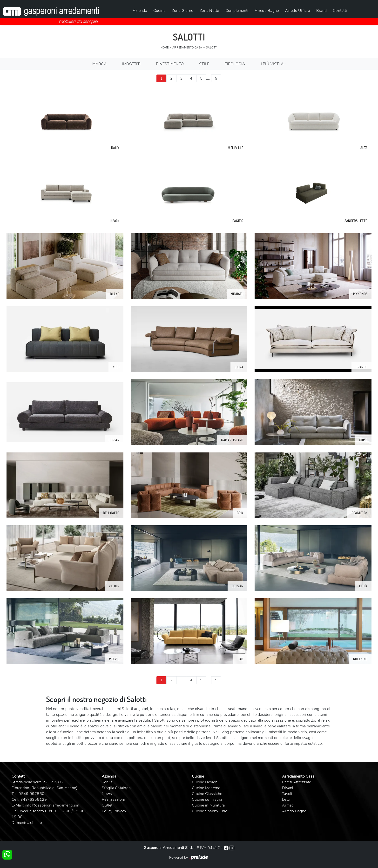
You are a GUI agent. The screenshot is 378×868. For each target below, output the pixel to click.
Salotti (212, 48)
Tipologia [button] (235, 64)
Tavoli (287, 794)
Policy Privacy (114, 811)
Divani (288, 788)
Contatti (340, 11)
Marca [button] (100, 64)
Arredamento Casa (187, 48)
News (107, 794)
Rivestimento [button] (170, 64)
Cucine (159, 11)
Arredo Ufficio (298, 11)
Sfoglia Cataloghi (117, 788)
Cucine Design (205, 782)
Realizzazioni (113, 800)
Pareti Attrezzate (297, 782)
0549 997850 (31, 794)
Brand (321, 11)
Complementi (237, 11)
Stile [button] (204, 64)
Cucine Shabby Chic (210, 811)
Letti (286, 800)
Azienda (140, 11)
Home (165, 48)
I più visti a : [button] (273, 64)
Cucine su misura (207, 800)
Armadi (288, 805)
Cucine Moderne (206, 788)
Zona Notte (209, 11)
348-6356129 (34, 800)
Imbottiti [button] (131, 64)
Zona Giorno (182, 11)
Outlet (107, 805)
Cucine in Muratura (208, 805)
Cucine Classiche (207, 794)
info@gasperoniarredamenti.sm (52, 805)
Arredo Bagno (267, 11)
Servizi (108, 782)
